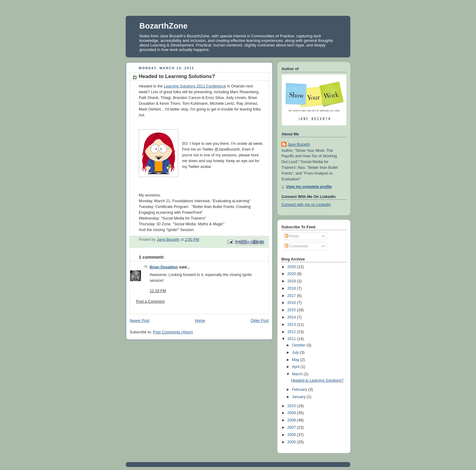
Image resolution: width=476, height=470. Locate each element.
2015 (292, 310)
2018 (292, 288)
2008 (292, 420)
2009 (292, 413)
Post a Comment (150, 301)
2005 (292, 442)
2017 (292, 296)
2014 (292, 317)
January (299, 397)
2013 (292, 325)
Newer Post (139, 321)
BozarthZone (163, 26)
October (299, 345)
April (296, 367)
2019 (292, 281)
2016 (292, 303)
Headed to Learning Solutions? (317, 380)
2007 (292, 427)
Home (200, 321)
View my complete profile (309, 187)
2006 (292, 435)
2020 (292, 274)
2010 (292, 406)
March (298, 374)
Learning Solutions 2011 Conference (195, 86)
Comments (296, 246)
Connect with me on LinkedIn (306, 205)
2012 (292, 332)
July (296, 352)
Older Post (260, 321)
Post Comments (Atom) (173, 332)
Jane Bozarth (299, 145)
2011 (292, 339)
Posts (292, 236)
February (300, 390)
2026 (292, 267)
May (296, 360)
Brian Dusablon (164, 267)
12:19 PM (158, 291)
